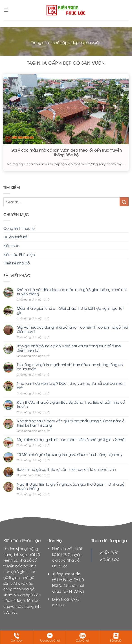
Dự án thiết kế (15, 237)
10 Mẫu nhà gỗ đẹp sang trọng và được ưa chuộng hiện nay (70, 454)
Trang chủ (40, 42)
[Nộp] (124, 202)
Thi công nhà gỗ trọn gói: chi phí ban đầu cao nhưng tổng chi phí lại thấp (70, 367)
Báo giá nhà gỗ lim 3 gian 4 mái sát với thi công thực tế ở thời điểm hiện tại (69, 348)
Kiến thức (11, 246)
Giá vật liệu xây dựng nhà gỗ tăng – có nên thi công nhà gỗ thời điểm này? (72, 329)
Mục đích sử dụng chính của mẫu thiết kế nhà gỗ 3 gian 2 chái (71, 440)
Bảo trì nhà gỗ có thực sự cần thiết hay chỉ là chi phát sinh (66, 469)
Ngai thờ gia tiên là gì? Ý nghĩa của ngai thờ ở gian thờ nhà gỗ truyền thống (71, 486)
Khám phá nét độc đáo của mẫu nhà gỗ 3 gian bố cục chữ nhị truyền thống (72, 292)
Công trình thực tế (19, 228)
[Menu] (6, 10)
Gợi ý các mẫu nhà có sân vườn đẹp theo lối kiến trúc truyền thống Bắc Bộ (66, 152)
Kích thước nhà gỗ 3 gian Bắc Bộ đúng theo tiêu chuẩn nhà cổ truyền (71, 404)
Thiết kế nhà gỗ (16, 263)
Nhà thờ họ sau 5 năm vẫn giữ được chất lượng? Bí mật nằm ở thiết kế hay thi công (71, 423)
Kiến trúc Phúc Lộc (19, 254)
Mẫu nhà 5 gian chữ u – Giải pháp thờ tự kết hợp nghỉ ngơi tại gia (70, 310)
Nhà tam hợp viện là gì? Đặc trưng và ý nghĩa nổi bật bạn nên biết (71, 385)
